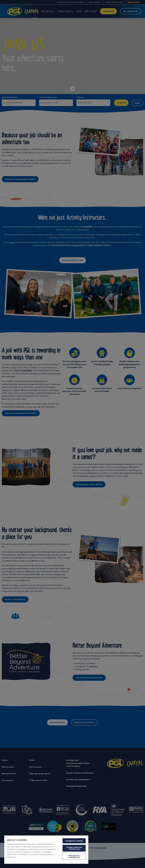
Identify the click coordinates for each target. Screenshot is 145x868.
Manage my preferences (74, 856)
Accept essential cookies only (74, 848)
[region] (46, 850)
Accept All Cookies (74, 841)
